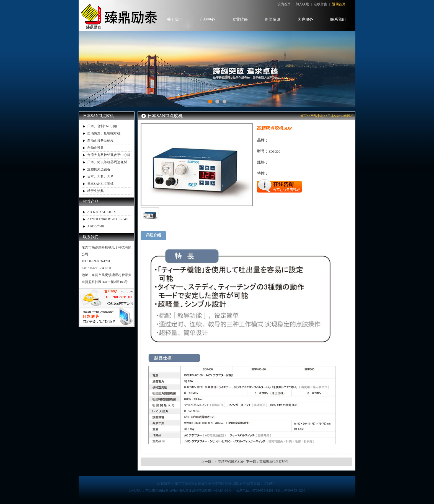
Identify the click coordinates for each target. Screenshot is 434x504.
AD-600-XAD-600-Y (102, 212)
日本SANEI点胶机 (100, 184)
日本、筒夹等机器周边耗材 (107, 162)
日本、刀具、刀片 (100, 176)
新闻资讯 (273, 20)
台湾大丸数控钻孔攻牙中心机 (109, 155)
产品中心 (207, 20)
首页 (303, 116)
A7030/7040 (95, 226)
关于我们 (175, 20)
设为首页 (284, 4)
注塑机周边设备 (99, 169)
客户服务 (305, 20)
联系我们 (338, 20)
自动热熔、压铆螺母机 (104, 133)
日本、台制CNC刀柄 (102, 126)
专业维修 (240, 20)
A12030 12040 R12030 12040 (107, 219)
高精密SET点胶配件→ (276, 462)
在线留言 (321, 4)
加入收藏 (302, 4)
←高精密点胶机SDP (229, 462)
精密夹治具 (95, 191)
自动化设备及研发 (100, 141)
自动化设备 (95, 148)
